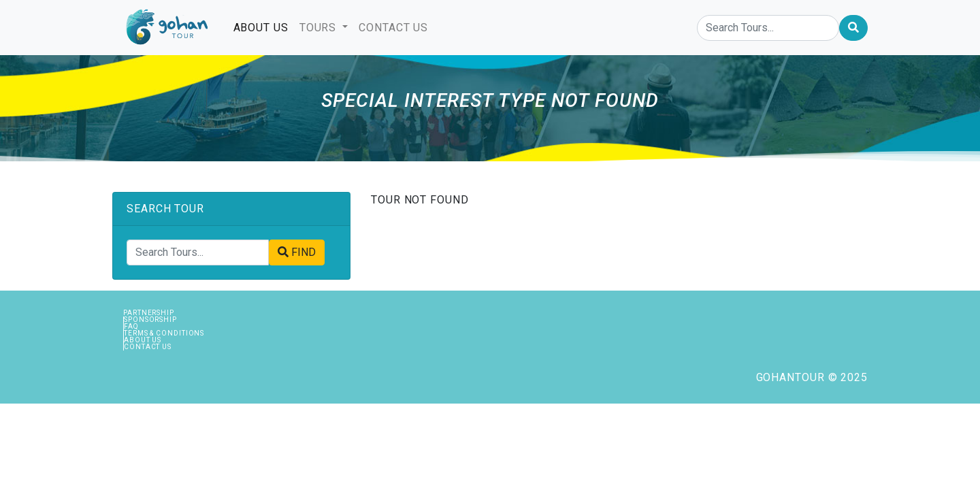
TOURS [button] (320, 28)
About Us (143, 340)
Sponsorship (150, 320)
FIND (297, 252)
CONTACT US (393, 28)
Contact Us (148, 347)
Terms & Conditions (164, 333)
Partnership (149, 313)
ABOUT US (264, 27)
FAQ (131, 326)
